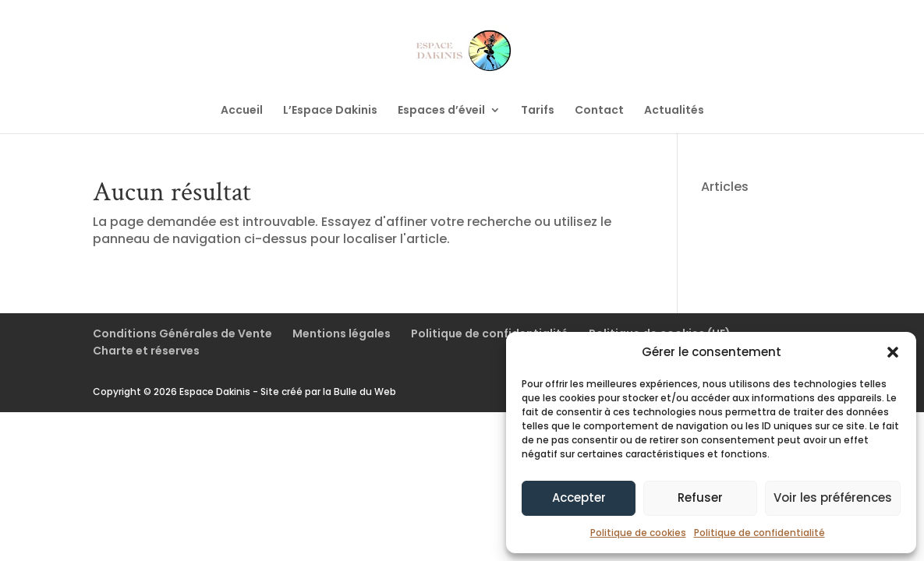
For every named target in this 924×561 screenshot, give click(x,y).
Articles (725, 187)
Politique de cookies (638, 533)
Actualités (674, 111)
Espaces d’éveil (441, 111)
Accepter (579, 497)
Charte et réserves (146, 351)
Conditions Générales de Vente (182, 333)
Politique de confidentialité (759, 533)
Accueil (242, 111)
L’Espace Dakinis (330, 111)
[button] (893, 352)
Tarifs (538, 111)
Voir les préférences (833, 497)
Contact (599, 111)
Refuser (700, 497)
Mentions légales (342, 333)
